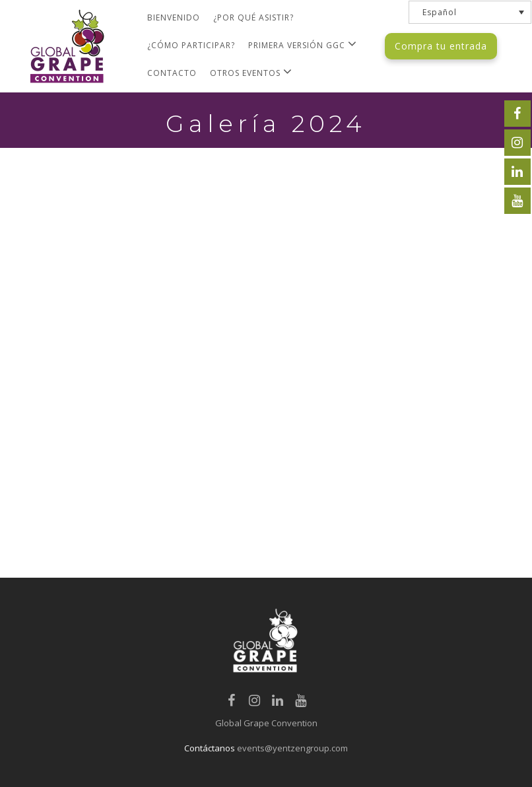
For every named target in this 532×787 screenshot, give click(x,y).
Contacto (172, 73)
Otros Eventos (251, 72)
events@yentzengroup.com (292, 748)
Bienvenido (174, 17)
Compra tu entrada (441, 46)
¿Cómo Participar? (191, 45)
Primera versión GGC (303, 44)
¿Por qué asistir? (253, 17)
